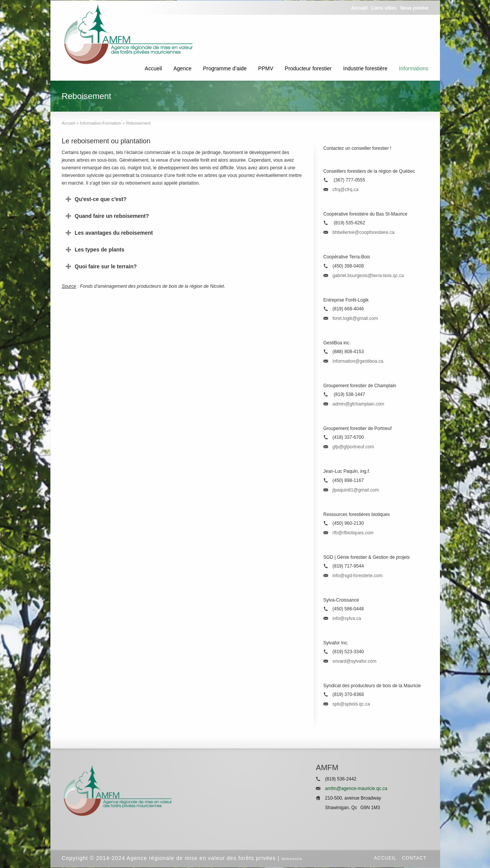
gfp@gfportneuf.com (353, 447)
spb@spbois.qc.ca (351, 704)
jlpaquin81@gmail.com (356, 490)
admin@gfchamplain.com (359, 404)
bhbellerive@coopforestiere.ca (364, 232)
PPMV (266, 68)
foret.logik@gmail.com (355, 318)
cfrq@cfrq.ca (346, 190)
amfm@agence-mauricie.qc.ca (356, 789)
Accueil (153, 68)
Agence (182, 68)
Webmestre (292, 859)
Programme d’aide (225, 68)
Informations (413, 68)
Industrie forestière (365, 68)
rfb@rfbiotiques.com (353, 533)
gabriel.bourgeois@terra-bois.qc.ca (368, 276)
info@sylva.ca (347, 618)
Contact (414, 858)
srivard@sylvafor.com (355, 661)
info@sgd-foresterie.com (358, 576)
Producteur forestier (308, 68)
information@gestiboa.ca (358, 361)
